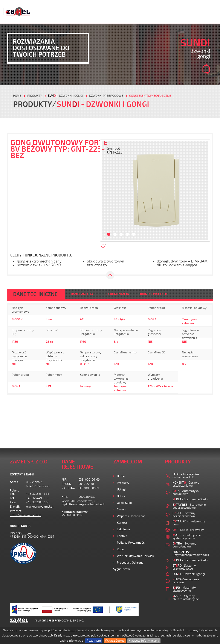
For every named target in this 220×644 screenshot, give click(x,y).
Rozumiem (94, 641)
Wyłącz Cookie (115, 641)
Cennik (121, 509)
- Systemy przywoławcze (184, 567)
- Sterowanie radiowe (186, 581)
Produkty (123, 483)
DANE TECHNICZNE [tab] (35, 294)
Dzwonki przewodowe (106, 96)
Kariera (122, 523)
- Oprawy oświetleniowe (186, 484)
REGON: (67, 484)
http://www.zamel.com (26, 515)
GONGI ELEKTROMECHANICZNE (150, 96)
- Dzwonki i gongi (66, 96)
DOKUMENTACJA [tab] (118, 294)
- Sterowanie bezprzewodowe (189, 506)
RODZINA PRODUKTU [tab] (154, 294)
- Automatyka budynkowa (186, 492)
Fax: (13, 502)
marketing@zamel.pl (40, 507)
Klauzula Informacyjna (144, 641)
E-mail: (15, 507)
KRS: (65, 497)
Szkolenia (123, 529)
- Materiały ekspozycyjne (184, 589)
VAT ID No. (69, 488)
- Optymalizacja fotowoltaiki (191, 553)
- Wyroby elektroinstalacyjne (186, 598)
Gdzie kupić (125, 503)
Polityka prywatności (131, 543)
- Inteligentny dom (189, 523)
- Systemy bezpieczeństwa (184, 515)
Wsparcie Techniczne (131, 516)
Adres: (14, 482)
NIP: (64, 480)
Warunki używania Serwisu (135, 556)
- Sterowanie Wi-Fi (190, 499)
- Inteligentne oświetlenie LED (186, 476)
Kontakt (122, 536)
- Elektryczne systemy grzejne (187, 537)
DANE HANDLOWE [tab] (83, 294)
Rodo (120, 549)
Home (121, 476)
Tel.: (13, 494)
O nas (121, 496)
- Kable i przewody (188, 530)
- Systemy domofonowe (184, 545)
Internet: (16, 511)
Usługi (121, 489)
